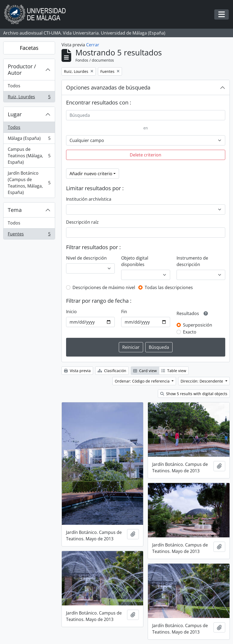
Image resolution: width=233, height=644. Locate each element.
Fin (124, 312)
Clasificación (112, 371)
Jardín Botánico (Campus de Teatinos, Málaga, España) (29, 183)
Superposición (198, 325)
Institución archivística (89, 199)
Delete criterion (146, 155)
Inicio (71, 312)
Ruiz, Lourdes (29, 98)
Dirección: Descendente (202, 381)
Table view (174, 371)
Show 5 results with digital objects (194, 394)
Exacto (190, 332)
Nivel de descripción (86, 258)
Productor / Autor (22, 70)
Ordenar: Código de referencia (143, 381)
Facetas (29, 48)
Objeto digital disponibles (135, 261)
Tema (15, 210)
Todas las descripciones (169, 287)
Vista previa (77, 371)
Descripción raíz (82, 222)
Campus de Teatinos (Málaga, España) (29, 156)
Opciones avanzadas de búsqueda (108, 87)
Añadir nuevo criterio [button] (91, 174)
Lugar (15, 114)
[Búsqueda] (146, 115)
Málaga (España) (29, 139)
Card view (145, 371)
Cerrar (93, 45)
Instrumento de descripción (192, 261)
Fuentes (29, 235)
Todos (14, 86)
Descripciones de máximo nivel (104, 287)
